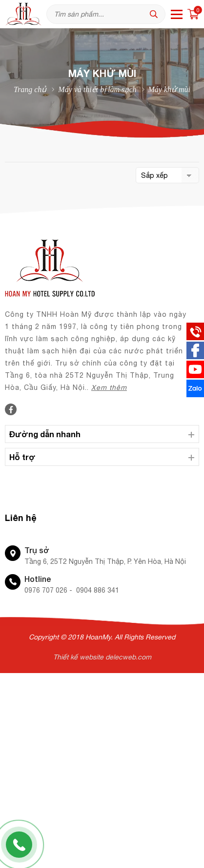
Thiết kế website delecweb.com (102, 657)
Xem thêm (109, 387)
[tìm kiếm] (156, 14)
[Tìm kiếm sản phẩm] (106, 14)
